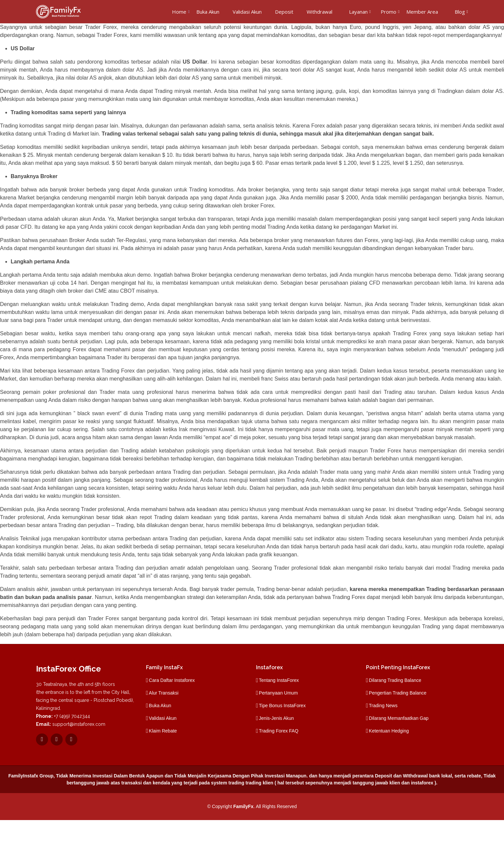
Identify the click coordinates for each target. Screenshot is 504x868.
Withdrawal (319, 12)
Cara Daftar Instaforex (172, 680)
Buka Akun (208, 12)
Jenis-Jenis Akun (276, 718)
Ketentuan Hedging (389, 731)
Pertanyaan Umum (278, 693)
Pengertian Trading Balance (398, 693)
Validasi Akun (247, 12)
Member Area (422, 12)
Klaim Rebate (163, 731)
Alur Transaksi (164, 693)
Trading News (383, 706)
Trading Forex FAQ (279, 731)
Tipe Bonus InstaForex (282, 706)
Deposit (284, 12)
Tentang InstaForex (279, 680)
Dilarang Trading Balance (395, 680)
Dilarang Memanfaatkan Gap (399, 718)
